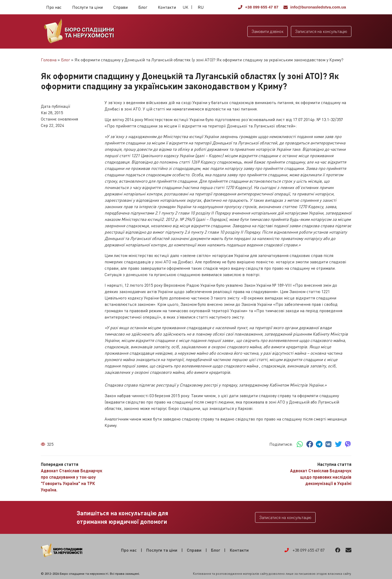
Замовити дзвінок (268, 31)
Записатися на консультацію (321, 31)
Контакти (167, 7)
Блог (143, 7)
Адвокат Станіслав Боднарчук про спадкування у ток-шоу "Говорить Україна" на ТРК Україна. (72, 480)
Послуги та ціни (87, 7)
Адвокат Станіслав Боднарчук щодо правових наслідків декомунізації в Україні (321, 477)
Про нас (54, 7)
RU (201, 7)
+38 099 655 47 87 (258, 7)
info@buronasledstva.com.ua (315, 7)
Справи (120, 7)
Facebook (338, 550)
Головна (49, 60)
